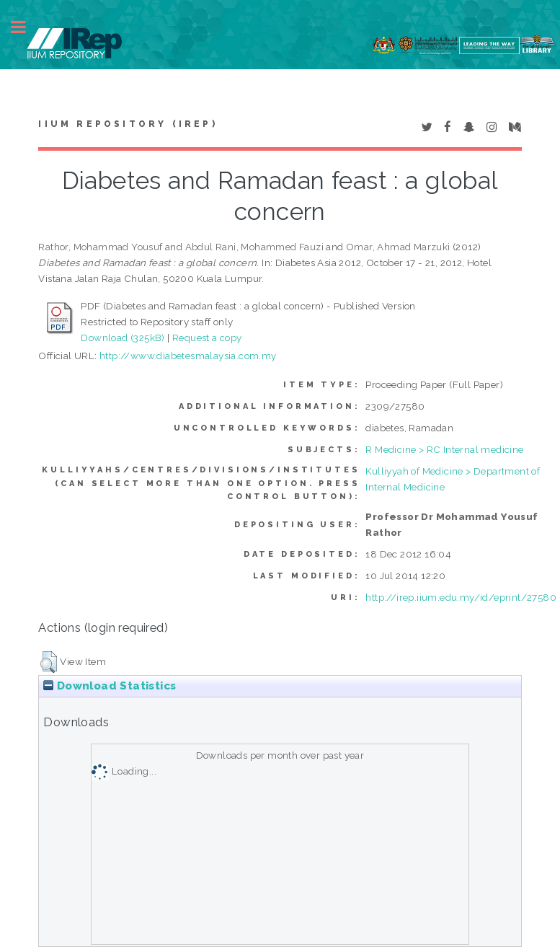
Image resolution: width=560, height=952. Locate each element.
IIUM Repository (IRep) (128, 124)
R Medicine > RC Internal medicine (444, 449)
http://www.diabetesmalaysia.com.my (188, 356)
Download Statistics (110, 686)
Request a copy (207, 338)
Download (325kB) (123, 338)
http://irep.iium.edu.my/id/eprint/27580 (461, 597)
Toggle (26, 27)
